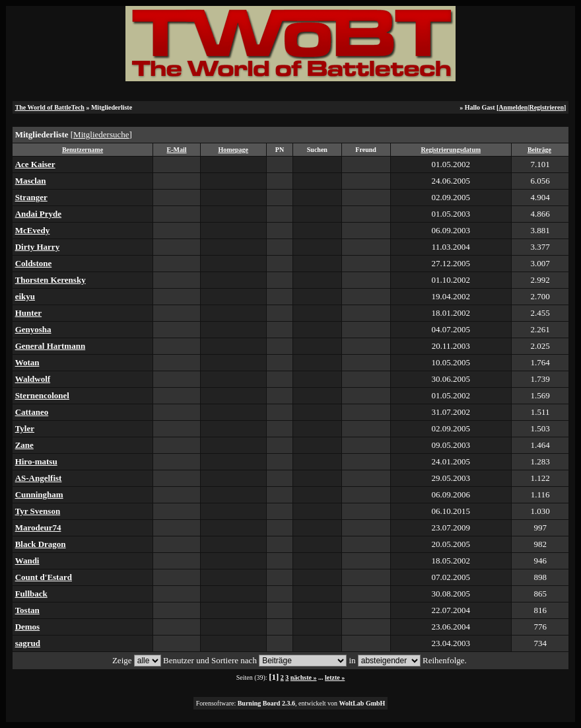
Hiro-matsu (36, 461)
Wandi (27, 561)
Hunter (28, 313)
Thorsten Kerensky (51, 280)
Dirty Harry (38, 247)
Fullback (31, 594)
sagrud (28, 643)
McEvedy (33, 230)
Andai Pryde (38, 214)
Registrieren (546, 107)
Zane (24, 445)
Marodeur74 (38, 528)
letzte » (335, 677)
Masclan (31, 181)
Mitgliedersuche (101, 134)
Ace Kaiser (35, 164)
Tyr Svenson (38, 511)
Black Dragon (41, 544)
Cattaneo (32, 412)
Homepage (233, 150)
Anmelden (513, 107)
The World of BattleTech (50, 107)
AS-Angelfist (39, 478)
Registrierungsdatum (451, 150)
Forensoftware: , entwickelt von (291, 703)
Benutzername (83, 150)
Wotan (27, 362)
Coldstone (34, 263)
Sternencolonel (42, 395)
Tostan (27, 610)
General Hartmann (51, 346)
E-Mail (177, 150)
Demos (28, 627)
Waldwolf (33, 379)
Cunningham (39, 494)
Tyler (25, 428)
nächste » (304, 677)
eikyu (25, 296)
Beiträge (539, 150)
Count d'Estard (44, 577)
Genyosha (33, 329)
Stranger (31, 197)
